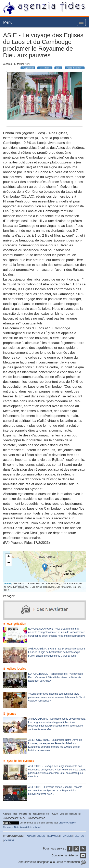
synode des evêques (75, 68)
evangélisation (28, 68)
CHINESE (9, 840)
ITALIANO (30, 836)
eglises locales (45, 68)
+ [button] (9, 557)
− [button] (9, 563)
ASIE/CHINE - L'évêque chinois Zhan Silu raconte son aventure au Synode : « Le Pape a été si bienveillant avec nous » (55, 791)
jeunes (59, 68)
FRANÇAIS (66, 836)
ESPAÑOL (54, 836)
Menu (8, 22)
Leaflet (7, 583)
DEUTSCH (80, 836)
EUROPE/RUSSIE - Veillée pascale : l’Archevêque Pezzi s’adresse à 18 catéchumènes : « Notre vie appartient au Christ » (56, 677)
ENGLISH (41, 836)
